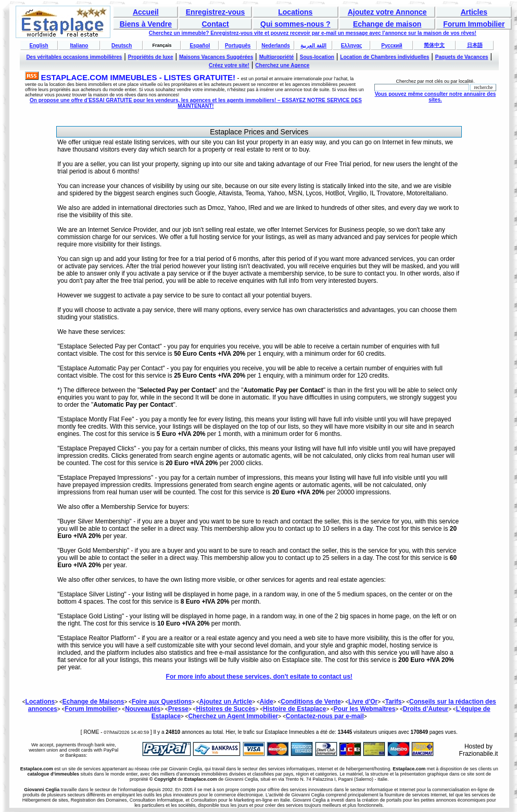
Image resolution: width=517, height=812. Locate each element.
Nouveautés (143, 709)
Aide (267, 702)
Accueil (146, 12)
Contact (215, 24)
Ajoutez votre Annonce (387, 12)
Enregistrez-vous (216, 12)
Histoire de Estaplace (294, 709)
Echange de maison (387, 24)
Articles (474, 12)
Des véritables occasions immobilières (74, 57)
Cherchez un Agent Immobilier (233, 716)
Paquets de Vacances (462, 57)
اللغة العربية (313, 46)
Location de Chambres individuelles (384, 57)
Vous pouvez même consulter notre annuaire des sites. (436, 97)
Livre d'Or (363, 702)
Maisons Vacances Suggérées (216, 57)
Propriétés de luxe (151, 57)
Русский (392, 46)
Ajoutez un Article (226, 702)
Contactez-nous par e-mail (325, 716)
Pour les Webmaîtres (365, 709)
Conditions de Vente (311, 702)
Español (200, 46)
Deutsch (122, 46)
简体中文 (434, 45)
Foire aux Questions (162, 702)
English (39, 46)
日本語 (475, 45)
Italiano (79, 46)
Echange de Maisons (93, 702)
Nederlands (275, 46)
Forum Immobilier (474, 24)
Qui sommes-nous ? (295, 24)
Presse (178, 709)
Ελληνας (352, 46)
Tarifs (394, 702)
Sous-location (317, 57)
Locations (295, 12)
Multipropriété (277, 57)
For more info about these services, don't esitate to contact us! (259, 677)
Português (238, 46)
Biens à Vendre (146, 24)
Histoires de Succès (225, 709)
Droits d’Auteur (426, 709)
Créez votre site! (229, 65)
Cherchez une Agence (282, 65)
